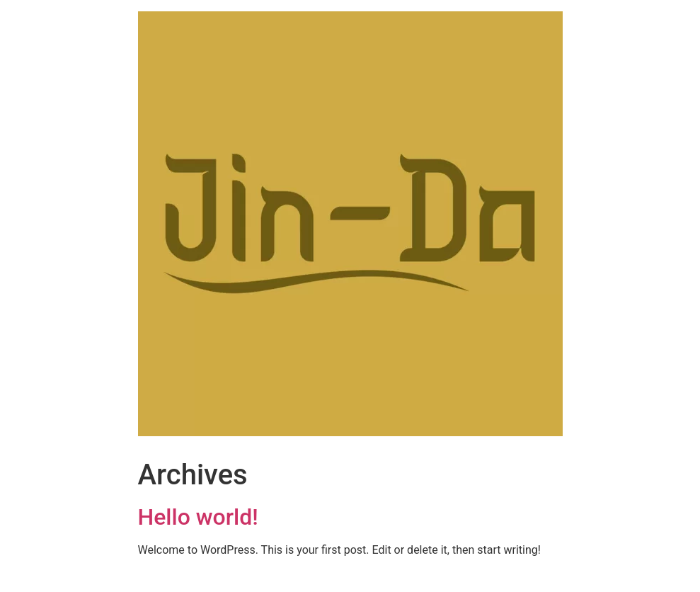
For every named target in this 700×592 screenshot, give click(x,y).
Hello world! (198, 517)
